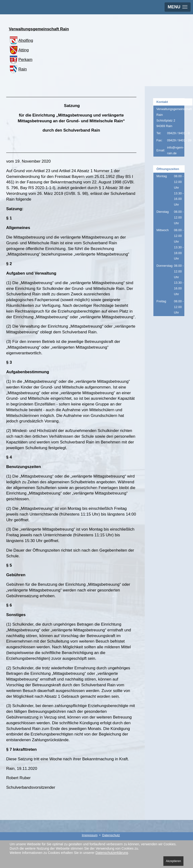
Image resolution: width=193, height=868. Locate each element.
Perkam (21, 60)
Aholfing (21, 40)
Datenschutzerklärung (112, 853)
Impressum (90, 835)
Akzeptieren (173, 861)
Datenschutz (111, 835)
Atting (19, 50)
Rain (18, 69)
